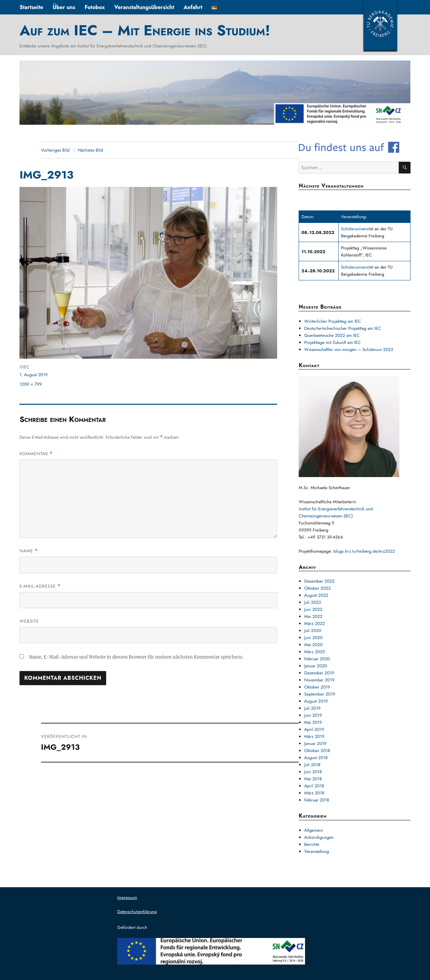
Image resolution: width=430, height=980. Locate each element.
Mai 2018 (313, 779)
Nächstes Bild (90, 150)
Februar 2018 (317, 800)
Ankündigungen (319, 837)
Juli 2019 (313, 708)
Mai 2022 (313, 616)
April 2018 (314, 786)
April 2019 (314, 729)
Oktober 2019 (317, 687)
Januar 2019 (315, 743)
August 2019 (316, 701)
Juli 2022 (313, 602)
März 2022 (315, 623)
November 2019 (319, 680)
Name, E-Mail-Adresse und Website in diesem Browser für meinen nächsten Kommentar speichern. (136, 657)
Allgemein (314, 830)
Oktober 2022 (318, 588)
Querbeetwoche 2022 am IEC (332, 335)
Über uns (64, 7)
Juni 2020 (313, 638)
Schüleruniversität (358, 229)
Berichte (312, 844)
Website (29, 621)
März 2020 (315, 652)
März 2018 (314, 793)
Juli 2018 (312, 765)
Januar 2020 (316, 666)
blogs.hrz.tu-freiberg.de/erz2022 (364, 551)
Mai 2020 (313, 645)
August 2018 (316, 758)
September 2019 (320, 694)
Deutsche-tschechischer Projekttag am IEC (343, 328)
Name (29, 551)
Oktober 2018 (317, 751)
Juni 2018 (313, 772)
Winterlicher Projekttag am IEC (333, 321)
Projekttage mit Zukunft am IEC (333, 342)
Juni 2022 (313, 609)
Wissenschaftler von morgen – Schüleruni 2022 (349, 349)
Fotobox (95, 7)
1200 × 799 (31, 384)
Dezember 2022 (319, 581)
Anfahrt (193, 7)
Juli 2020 (313, 631)
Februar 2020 (317, 659)
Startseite (31, 7)
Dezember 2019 (319, 673)
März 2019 (314, 736)
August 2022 (316, 595)
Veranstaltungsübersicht (144, 7)
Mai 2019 (313, 722)
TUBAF (380, 25)
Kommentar (36, 454)
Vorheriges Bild (55, 150)
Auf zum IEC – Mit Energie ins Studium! (145, 30)
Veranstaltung (317, 851)
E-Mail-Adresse (40, 586)
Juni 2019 (313, 715)
